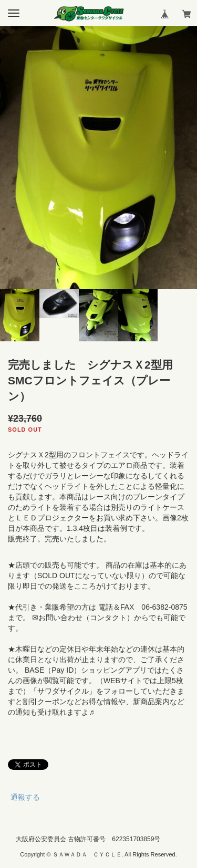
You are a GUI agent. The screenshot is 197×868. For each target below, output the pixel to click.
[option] (98, 158)
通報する (25, 797)
